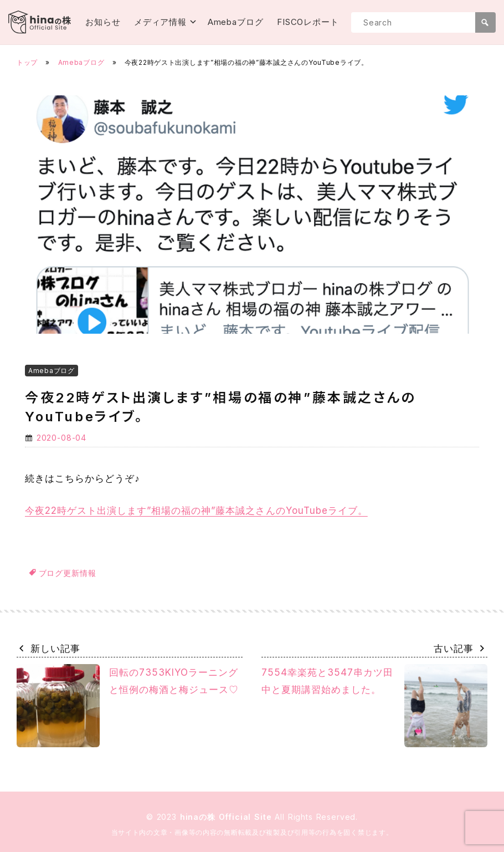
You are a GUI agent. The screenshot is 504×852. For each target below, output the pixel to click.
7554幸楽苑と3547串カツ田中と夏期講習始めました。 (374, 706)
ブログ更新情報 (68, 573)
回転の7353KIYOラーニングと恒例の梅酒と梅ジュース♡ (128, 706)
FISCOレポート (308, 22)
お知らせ (103, 22)
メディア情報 (160, 22)
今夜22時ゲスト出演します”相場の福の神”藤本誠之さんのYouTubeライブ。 (196, 511)
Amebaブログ (236, 22)
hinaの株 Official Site (228, 817)
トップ (27, 62)
